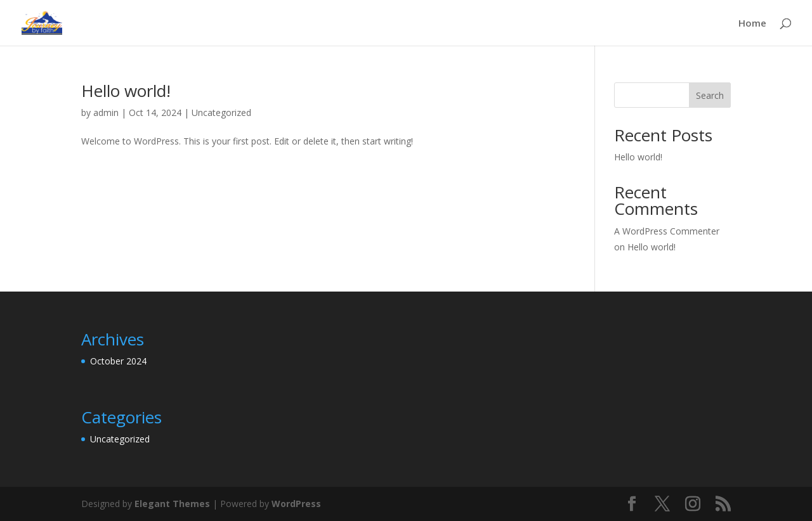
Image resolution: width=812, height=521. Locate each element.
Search (710, 95)
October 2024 (118, 361)
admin (106, 113)
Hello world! (126, 91)
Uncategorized (221, 113)
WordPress (296, 504)
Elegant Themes (172, 504)
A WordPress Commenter (667, 231)
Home (752, 24)
